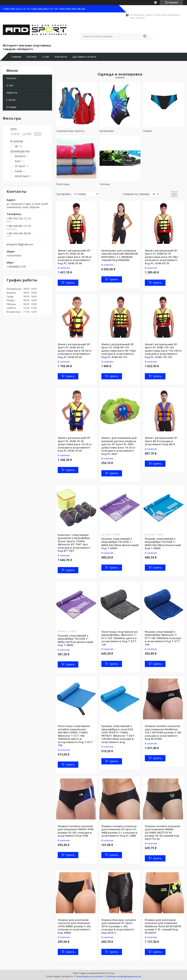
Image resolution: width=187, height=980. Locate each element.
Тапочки (105, 184)
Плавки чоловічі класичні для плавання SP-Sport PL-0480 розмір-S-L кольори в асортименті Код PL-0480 (119, 831)
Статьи (11, 100)
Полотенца (63, 184)
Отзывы (11, 107)
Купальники (107, 131)
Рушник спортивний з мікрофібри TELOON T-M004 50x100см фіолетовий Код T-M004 (120, 544)
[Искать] (145, 36)
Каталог (32, 57)
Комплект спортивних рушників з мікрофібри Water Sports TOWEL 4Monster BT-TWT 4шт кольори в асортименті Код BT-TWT (74, 543)
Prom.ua (110, 973)
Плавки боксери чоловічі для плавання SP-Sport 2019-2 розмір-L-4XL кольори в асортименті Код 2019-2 (119, 926)
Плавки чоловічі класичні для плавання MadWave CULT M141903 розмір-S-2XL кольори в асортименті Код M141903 (163, 732)
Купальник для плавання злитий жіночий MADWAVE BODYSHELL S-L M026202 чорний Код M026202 (120, 255)
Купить (70, 283)
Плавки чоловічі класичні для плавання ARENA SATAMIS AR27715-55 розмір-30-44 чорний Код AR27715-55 (162, 833)
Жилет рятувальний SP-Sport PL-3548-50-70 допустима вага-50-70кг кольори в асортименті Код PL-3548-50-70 (162, 257)
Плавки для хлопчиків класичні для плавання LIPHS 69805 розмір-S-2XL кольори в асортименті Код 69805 (74, 926)
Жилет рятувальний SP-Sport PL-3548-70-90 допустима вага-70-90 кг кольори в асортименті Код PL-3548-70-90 (75, 257)
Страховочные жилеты (70, 131)
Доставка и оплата (84, 57)
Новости (12, 93)
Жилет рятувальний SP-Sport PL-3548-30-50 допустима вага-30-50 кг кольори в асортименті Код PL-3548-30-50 (75, 351)
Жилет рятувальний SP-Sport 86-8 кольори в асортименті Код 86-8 (161, 441)
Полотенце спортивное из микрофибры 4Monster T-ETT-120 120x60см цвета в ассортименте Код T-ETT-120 (120, 638)
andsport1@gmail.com (20, 244)
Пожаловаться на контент (90, 976)
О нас (46, 57)
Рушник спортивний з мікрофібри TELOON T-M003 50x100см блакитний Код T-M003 (163, 544)
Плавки (147, 131)
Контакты (61, 57)
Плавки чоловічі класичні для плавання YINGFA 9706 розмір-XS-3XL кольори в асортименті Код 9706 (76, 831)
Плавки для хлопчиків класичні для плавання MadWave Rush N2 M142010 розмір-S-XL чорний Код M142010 (163, 926)
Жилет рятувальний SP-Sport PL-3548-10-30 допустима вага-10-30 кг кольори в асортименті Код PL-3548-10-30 (75, 444)
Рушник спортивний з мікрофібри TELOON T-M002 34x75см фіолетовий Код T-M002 (76, 640)
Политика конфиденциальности (123, 976)
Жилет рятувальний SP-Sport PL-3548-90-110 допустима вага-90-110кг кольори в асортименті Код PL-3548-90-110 (119, 351)
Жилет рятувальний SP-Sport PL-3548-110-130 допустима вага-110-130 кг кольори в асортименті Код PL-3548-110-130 (163, 351)
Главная (16, 57)
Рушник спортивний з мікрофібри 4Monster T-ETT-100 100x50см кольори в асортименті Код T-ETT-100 (163, 638)
